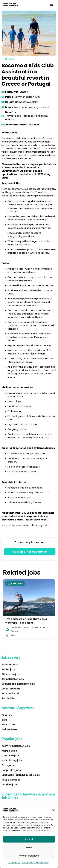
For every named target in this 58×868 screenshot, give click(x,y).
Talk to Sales (9, 729)
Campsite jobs (11, 756)
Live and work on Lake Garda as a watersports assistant (26, 621)
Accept (29, 839)
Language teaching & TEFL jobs (21, 775)
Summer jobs (10, 665)
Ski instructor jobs (13, 679)
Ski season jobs (11, 674)
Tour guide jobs (11, 780)
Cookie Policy (14, 862)
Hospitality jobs (11, 770)
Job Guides (8, 698)
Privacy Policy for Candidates (35, 862)
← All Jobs (8, 59)
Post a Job (8, 725)
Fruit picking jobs (12, 760)
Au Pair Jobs (9, 751)
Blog (4, 720)
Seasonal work (11, 693)
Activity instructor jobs (16, 746)
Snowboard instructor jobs (18, 684)
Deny (29, 847)
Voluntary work (11, 689)
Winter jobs (8, 669)
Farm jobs (8, 765)
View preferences (29, 856)
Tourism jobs (9, 785)
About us (7, 715)
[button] (53, 810)
